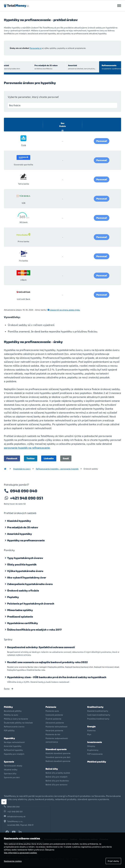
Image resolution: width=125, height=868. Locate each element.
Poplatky (13, 597)
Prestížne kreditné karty (98, 719)
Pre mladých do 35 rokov (37, 67)
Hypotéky (9, 738)
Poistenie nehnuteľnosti (56, 726)
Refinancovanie (106, 67)
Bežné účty (52, 769)
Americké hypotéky (20, 534)
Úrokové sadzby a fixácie (23, 590)
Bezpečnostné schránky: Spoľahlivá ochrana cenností (41, 647)
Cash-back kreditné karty (99, 715)
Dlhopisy (91, 746)
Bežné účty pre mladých (56, 777)
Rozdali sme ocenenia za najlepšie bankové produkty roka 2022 (47, 662)
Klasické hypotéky (19, 521)
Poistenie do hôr (53, 734)
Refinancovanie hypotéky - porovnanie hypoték (57, 469)
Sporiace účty (10, 773)
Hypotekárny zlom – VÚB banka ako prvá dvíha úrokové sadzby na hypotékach (57, 677)
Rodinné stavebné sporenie (58, 761)
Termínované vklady (13, 766)
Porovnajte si (36, 48)
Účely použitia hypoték (22, 564)
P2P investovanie (95, 754)
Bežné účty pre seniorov (56, 784)
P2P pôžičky (9, 730)
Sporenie (9, 762)
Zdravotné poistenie (55, 723)
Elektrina (91, 730)
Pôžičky (8, 707)
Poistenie (51, 707)
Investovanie (95, 742)
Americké (72, 67)
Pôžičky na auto (11, 715)
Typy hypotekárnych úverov (25, 558)
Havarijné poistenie (54, 730)
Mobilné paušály (97, 762)
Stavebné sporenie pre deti (58, 757)
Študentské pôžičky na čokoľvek (18, 723)
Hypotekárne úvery (22, 469)
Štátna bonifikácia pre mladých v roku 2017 (34, 630)
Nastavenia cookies (13, 861)
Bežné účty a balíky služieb (58, 773)
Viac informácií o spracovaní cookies (20, 853)
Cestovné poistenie (54, 715)
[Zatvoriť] (4, 802)
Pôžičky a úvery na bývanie (16, 719)
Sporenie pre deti (12, 777)
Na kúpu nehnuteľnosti (14, 742)
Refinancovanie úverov (14, 726)
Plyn (89, 734)
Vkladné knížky (11, 769)
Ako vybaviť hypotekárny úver (27, 577)
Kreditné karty (95, 707)
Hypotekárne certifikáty (23, 623)
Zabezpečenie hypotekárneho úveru (30, 584)
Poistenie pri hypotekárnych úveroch (31, 603)
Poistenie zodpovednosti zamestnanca (57, 740)
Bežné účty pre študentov (57, 781)
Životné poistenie (53, 719)
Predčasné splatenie (20, 616)
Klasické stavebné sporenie (58, 753)
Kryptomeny (93, 750)
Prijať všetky (113, 861)
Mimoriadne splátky (20, 610)
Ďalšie (9, 689)
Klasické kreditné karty (98, 711)
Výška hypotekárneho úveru (25, 571)
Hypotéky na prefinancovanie (26, 540)
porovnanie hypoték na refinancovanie (27, 448)
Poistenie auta (52, 711)
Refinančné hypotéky (13, 750)
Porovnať (102, 141)
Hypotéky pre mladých (14, 754)
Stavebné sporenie (56, 749)
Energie (91, 726)
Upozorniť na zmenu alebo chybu (64, 310)
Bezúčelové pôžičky (13, 711)
